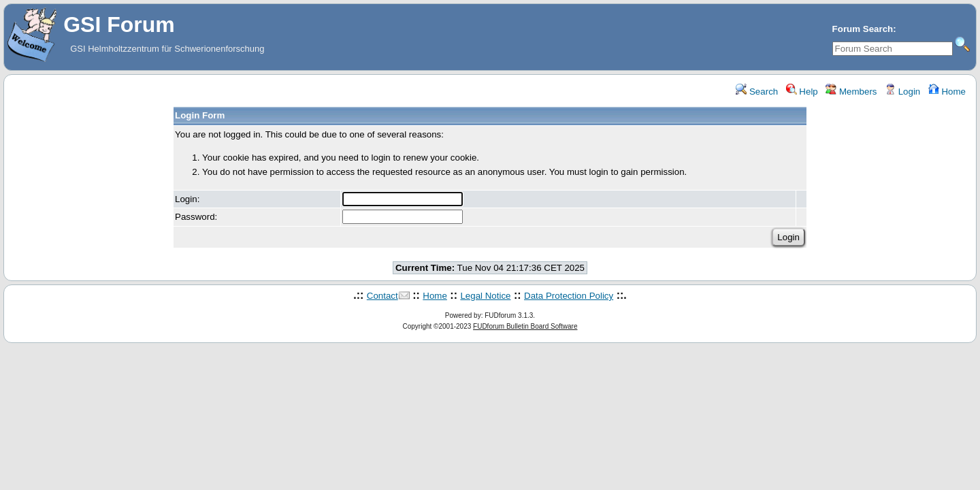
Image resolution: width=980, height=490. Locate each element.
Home (947, 92)
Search (757, 92)
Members (851, 92)
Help (802, 92)
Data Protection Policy (569, 296)
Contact (382, 296)
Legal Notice (485, 296)
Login (902, 92)
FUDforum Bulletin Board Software (525, 326)
